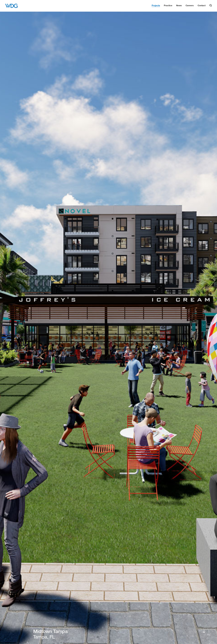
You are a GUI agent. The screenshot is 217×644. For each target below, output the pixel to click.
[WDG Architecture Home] (11, 6)
